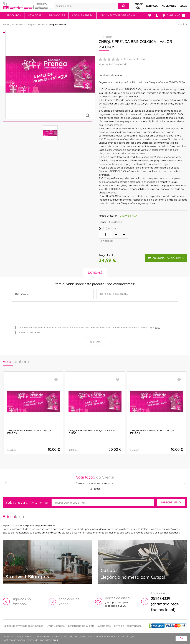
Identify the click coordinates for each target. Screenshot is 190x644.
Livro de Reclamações (128, 626)
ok (181, 638)
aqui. (55, 640)
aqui (158, 327)
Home (6, 24)
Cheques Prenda (58, 24)
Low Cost (35, 15)
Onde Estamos (56, 626)
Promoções (57, 15)
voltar (184, 24)
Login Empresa (83, 15)
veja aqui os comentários (114, 64)
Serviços (152, 6)
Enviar (95, 342)
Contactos (104, 626)
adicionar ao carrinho (166, 258)
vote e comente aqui (133, 59)
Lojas (183, 6)
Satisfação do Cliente (81, 626)
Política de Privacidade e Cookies (23, 626)
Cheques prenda (35, 24)
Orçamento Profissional (118, 15)
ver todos (95, 489)
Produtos (14, 15)
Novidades (169, 6)
